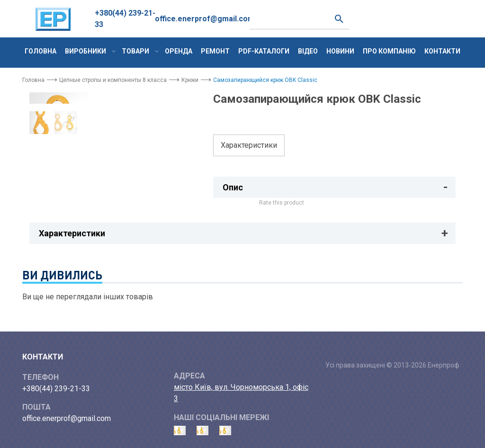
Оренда (179, 51)
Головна (40, 51)
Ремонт (215, 51)
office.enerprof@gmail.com (205, 19)
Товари (135, 51)
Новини (340, 51)
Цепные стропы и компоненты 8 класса (113, 80)
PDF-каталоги (264, 51)
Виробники (85, 51)
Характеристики (249, 145)
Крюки (190, 80)
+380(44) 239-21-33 (125, 19)
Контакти (442, 51)
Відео (308, 51)
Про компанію (389, 51)
